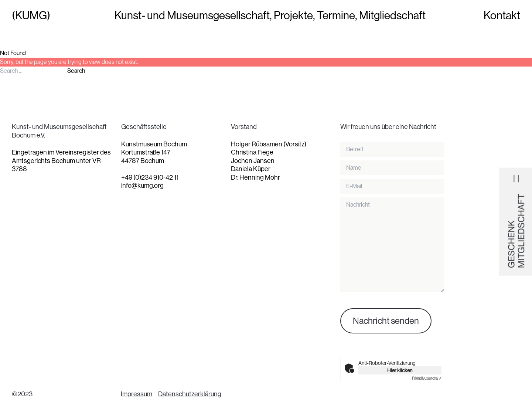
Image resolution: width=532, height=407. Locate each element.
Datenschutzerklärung (190, 394)
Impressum (137, 394)
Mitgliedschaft (392, 16)
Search (76, 71)
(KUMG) (31, 16)
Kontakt (502, 16)
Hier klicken (400, 370)
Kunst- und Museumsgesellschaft (192, 16)
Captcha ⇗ (427, 378)
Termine (336, 16)
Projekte (293, 16)
